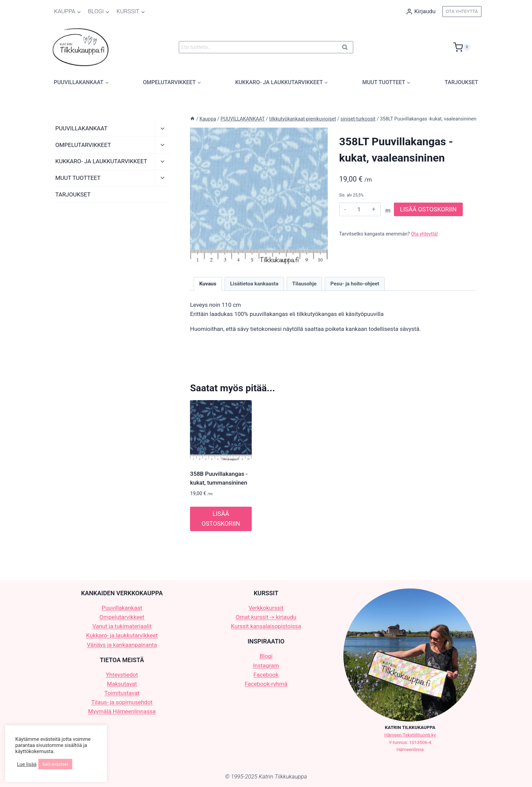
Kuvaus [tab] (208, 284)
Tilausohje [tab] (304, 284)
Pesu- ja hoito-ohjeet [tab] (355, 284)
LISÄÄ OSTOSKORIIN (428, 209)
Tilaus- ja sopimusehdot (122, 702)
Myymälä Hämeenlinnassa (122, 711)
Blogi (266, 656)
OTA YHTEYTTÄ (462, 11)
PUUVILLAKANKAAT (81, 128)
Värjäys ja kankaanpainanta (122, 645)
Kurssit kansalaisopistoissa (266, 626)
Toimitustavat (122, 693)
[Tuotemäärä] (359, 209)
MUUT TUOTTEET (78, 178)
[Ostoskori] (467, 47)
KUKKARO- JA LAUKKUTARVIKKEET (101, 161)
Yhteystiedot (122, 675)
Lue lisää (27, 764)
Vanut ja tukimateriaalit (122, 626)
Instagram (266, 666)
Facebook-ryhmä (266, 684)
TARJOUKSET (462, 82)
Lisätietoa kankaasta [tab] (254, 284)
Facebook (266, 675)
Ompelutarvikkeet (122, 617)
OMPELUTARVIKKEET (83, 145)
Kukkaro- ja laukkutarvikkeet (122, 635)
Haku (347, 48)
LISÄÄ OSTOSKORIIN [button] (221, 519)
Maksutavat (122, 684)
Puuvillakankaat (122, 608)
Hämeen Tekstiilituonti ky (410, 735)
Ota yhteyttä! (425, 234)
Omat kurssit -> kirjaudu (266, 617)
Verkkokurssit (266, 608)
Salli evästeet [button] (55, 764)
